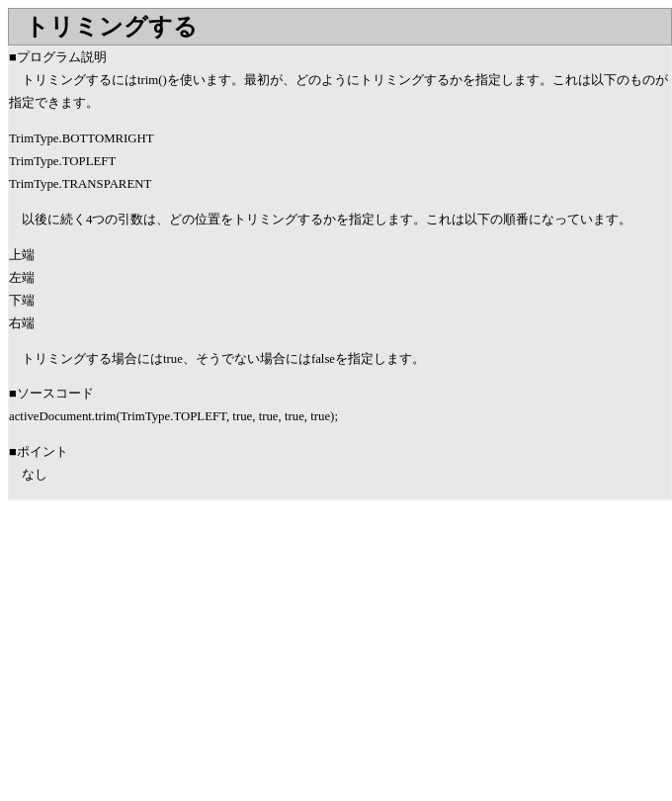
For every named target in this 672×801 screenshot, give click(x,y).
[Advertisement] (174, 659)
